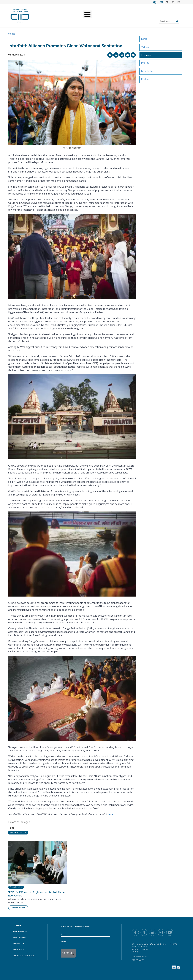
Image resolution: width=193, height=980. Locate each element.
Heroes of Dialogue (18, 833)
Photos (145, 63)
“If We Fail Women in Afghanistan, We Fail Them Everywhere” (36, 894)
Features (146, 55)
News (144, 39)
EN (161, 2)
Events (106, 15)
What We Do (77, 15)
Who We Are (59, 15)
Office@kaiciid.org (139, 956)
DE (173, 2)
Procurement (20, 938)
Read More (16, 908)
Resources (120, 15)
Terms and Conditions (24, 956)
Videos (145, 47)
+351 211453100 (138, 960)
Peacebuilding (16, 887)
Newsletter (147, 71)
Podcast (146, 79)
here (110, 814)
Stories (93, 15)
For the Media (20, 932)
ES (179, 2)
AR (167, 2)
